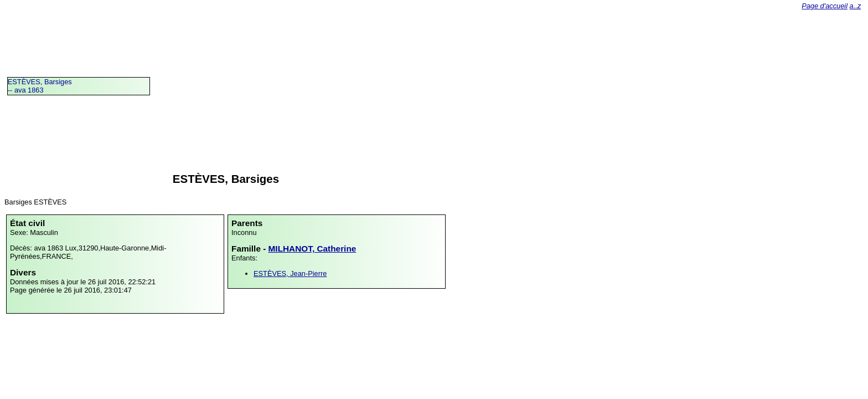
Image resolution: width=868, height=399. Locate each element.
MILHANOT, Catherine (312, 249)
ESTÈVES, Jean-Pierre (290, 273)
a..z (856, 6)
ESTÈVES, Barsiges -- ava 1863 (40, 86)
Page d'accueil (825, 6)
